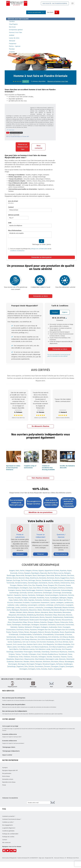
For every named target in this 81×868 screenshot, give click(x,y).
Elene (45, 585)
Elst (56, 585)
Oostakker (43, 624)
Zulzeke (44, 669)
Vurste (70, 656)
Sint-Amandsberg (41, 637)
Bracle (57, 578)
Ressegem (34, 632)
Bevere (15, 578)
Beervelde (50, 575)
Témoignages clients (9, 747)
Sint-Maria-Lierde (24, 646)
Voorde (49, 656)
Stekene (71, 651)
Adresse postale (14, 215)
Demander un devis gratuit (42, 257)
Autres (12, 52)
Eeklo (25, 585)
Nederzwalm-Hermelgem (39, 619)
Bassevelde (20, 575)
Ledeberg (23, 605)
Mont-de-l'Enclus (66, 600)
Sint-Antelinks (53, 637)
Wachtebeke (40, 659)
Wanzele (62, 659)
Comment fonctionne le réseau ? (12, 819)
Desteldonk (43, 583)
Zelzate (31, 666)
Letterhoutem (59, 605)
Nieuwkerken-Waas (20, 622)
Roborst (41, 632)
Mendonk (45, 612)
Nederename (13, 619)
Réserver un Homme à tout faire (23, 147)
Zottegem (32, 669)
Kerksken (46, 600)
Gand (23, 590)
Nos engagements (8, 825)
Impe (11, 600)
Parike (27, 629)
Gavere (18, 590)
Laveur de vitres (14, 38)
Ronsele (48, 632)
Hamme (24, 595)
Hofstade (33, 597)
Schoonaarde (59, 634)
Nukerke (43, 622)
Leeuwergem (32, 605)
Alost (10, 622)
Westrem (39, 661)
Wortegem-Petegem (34, 664)
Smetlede (37, 651)
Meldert (19, 612)
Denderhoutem (58, 580)
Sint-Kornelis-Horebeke (45, 642)
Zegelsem (20, 666)
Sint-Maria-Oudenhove (40, 646)
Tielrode (24, 654)
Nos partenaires (7, 773)
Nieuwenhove (67, 619)
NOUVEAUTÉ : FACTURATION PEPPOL (55, 3)
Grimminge (57, 592)
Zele (26, 666)
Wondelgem (69, 661)
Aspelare (63, 570)
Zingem (62, 666)
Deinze (38, 580)
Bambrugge (11, 575)
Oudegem (44, 627)
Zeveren (47, 666)
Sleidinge (10, 651)
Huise (47, 597)
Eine (30, 585)
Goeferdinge (14, 592)
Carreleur (12, 21)
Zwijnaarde (58, 669)
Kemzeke (39, 600)
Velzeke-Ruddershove (50, 654)
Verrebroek (63, 654)
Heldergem (40, 595)
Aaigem (12, 570)
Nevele (58, 619)
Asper (69, 570)
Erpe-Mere (37, 587)
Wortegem (22, 664)
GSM (10, 223)
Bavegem (28, 575)
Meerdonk (55, 610)
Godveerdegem (67, 590)
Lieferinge (10, 607)
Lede (17, 605)
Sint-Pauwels (67, 649)
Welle (32, 661)
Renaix (27, 632)
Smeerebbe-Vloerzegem (23, 651)
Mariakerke (24, 610)
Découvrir (20, 554)
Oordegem (35, 624)
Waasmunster (29, 659)
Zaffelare (59, 664)
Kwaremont (45, 602)
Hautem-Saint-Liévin (34, 644)
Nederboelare (58, 617)
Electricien (12, 27)
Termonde (10, 583)
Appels (41, 570)
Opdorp (21, 627)
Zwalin (50, 669)
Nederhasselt (24, 619)
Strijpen (12, 654)
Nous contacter (39, 147)
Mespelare (12, 615)
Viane (70, 654)
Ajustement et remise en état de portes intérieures (13, 466)
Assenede (14, 573)
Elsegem (51, 585)
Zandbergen (68, 664)
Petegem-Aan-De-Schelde (65, 629)
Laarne (53, 602)
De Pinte (24, 580)
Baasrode (44, 573)
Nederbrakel (69, 617)
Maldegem (15, 610)
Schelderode (13, 634)
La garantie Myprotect (9, 828)
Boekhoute (34, 578)
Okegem (50, 622)
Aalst (17, 570)
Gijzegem (48, 590)
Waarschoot (19, 659)
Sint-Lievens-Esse (19, 644)
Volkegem (42, 656)
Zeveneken (39, 666)
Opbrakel (14, 627)
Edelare (20, 585)
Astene (21, 573)
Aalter (22, 570)
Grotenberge (67, 592)
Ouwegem (66, 627)
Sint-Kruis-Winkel (62, 642)
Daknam (9, 580)
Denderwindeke (21, 583)
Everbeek (69, 587)
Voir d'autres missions (40, 478)
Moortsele (11, 617)
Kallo (21, 600)
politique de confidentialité (39, 249)
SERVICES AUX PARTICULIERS (18, 19)
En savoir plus (11, 130)
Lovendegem (49, 607)
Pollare (21, 632)
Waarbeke (10, 659)
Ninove (30, 622)
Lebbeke (11, 605)
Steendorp (45, 651)
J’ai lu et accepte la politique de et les (30, 250)
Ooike (71, 622)
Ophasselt (28, 627)
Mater (40, 610)
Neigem (52, 619)
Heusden (18, 597)
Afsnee (35, 570)
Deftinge (32, 580)
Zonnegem (23, 669)
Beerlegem (42, 575)
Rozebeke (55, 632)
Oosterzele (60, 624)
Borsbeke (43, 578)
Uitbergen (32, 654)
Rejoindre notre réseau (9, 782)
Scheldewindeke (25, 634)
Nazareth (49, 617)
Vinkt (21, 656)
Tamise (18, 654)
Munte (42, 617)
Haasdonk (17, 595)
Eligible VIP (26, 81)
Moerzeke (62, 615)
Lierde (17, 607)
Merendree (67, 612)
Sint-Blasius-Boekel (67, 637)
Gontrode (23, 592)
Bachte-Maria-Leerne (56, 573)
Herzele (71, 595)
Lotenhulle (39, 607)
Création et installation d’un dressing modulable (48, 466)
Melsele (31, 612)
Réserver (41, 554)
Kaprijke (31, 600)
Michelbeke (22, 615)
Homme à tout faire (16, 32)
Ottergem (36, 627)
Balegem (67, 573)
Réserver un (58, 81)
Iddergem (63, 597)
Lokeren (31, 607)
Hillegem (25, 597)
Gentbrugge (31, 590)
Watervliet (19, 661)
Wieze (62, 661)
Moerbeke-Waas (51, 615)
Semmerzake (11, 637)
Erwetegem (53, 587)
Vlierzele (34, 656)
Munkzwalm (34, 617)
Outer (60, 627)
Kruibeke (26, 602)
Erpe (31, 587)
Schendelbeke (48, 634)
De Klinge (17, 580)
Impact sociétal (7, 755)
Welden (26, 661)
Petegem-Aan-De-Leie (46, 629)
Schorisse (68, 634)
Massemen (33, 610)
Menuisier (12, 41)
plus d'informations (15, 230)
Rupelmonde (70, 632)
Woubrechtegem (49, 664)
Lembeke (41, 605)
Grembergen (47, 592)
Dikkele (57, 583)
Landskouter (69, 602)
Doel (72, 583)
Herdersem (63, 595)
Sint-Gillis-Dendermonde (47, 639)
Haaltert (10, 595)
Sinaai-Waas (29, 637)
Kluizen (10, 602)
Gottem (30, 592)
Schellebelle (37, 634)
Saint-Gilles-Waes (64, 639)
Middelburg (31, 615)
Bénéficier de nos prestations (41, 512)
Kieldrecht (54, 600)
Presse (4, 785)
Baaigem (27, 573)
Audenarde (53, 627)
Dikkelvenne (65, 583)
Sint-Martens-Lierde (43, 649)
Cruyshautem (35, 602)
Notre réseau (6, 776)
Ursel (39, 654)
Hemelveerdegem (52, 595)
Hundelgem (54, 597)
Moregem (19, 617)
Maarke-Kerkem (68, 607)
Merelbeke (58, 612)
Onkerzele (64, 622)
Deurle (51, 583)
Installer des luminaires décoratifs (67, 466)
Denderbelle (47, 580)
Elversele (62, 585)
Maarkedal (58, 607)
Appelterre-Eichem (52, 570)
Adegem (28, 570)
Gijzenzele (56, 590)
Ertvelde (45, 587)
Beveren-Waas (24, 578)
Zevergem (55, 666)
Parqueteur (13, 44)
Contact (11, 207)
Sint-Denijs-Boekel (13, 639)
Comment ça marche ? (9, 816)
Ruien (62, 632)
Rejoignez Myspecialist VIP (10, 770)
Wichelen (55, 661)
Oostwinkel (70, 624)
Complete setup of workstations (30, 466)
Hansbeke (32, 595)
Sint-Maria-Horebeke (62, 644)
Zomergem (69, 666)
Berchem (71, 575)
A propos (5, 767)
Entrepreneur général (16, 30)
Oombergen (16, 624)
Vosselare (56, 656)
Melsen (38, 612)
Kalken (16, 600)
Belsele (64, 575)
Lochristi (24, 607)
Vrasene (64, 656)
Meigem (63, 610)
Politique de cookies (8, 836)
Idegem (70, 597)
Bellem (58, 575)
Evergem (12, 590)
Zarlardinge (11, 666)
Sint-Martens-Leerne (27, 649)
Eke (34, 585)
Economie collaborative (10, 734)
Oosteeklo (52, 624)
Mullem (26, 617)
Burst (72, 578)
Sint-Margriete (48, 644)
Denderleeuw (69, 580)
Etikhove (61, 587)
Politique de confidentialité (10, 833)
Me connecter (6, 842)
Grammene (38, 592)
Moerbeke (40, 615)
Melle (25, 612)
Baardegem (35, 573)
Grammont (40, 590)
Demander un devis (40, 296)
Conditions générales (8, 831)
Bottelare (51, 578)
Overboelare (11, 629)
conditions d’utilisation (17, 251)
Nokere (37, 622)
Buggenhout (65, 578)
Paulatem (33, 629)
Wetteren (47, 661)
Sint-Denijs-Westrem (29, 639)
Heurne (11, 597)
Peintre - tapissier (15, 46)
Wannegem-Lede (52, 659)
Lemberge (49, 605)
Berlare (9, 578)
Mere (51, 612)
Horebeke (40, 597)
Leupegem (69, 605)
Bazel (35, 575)
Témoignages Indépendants (11, 751)
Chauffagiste (13, 24)
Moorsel (69, 615)
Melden (13, 612)
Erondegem (24, 587)
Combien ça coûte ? (8, 822)
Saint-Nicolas (56, 649)
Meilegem (70, 610)
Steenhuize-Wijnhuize (59, 651)
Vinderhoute (13, 656)
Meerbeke (47, 610)
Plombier (12, 49)
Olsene (57, 622)
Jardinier (12, 35)
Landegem (60, 602)
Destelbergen (33, 583)
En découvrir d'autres (40, 426)
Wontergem (13, 664)
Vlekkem (27, 656)
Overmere (20, 629)
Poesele (15, 632)
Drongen (13, 585)
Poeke (9, 632)
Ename (68, 585)
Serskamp (20, 637)
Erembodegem (14, 587)
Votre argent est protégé (10, 726)
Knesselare (18, 602)
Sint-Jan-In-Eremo (29, 642)
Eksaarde (39, 585)
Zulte (9, 610)
